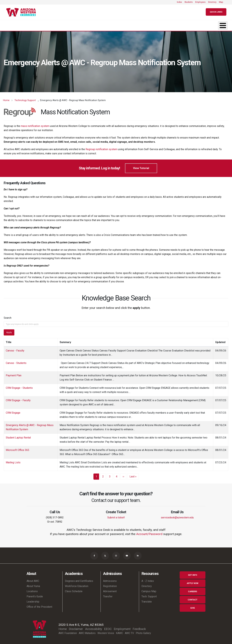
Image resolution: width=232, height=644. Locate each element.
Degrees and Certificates (79, 580)
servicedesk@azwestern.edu (177, 516)
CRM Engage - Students (19, 386)
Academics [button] (47, 25)
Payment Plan (14, 374)
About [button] (14, 25)
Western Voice (106, 631)
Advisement (110, 590)
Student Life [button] (120, 25)
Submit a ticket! (116, 516)
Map (221, 2)
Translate (147, 600)
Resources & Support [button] (164, 25)
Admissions (110, 580)
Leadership (33, 600)
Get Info (193, 574)
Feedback (139, 627)
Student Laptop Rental (18, 436)
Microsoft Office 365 (17, 448)
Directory (212, 2)
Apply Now (193, 582)
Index (179, 2)
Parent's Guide (35, 595)
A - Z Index (148, 580)
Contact (193, 598)
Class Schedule (74, 590)
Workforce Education (77, 585)
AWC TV (129, 631)
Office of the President (39, 605)
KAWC (119, 631)
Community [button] (206, 25)
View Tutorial (141, 167)
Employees (200, 2)
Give (193, 606)
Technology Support (25, 99)
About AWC (33, 580)
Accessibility (94, 627)
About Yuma (33, 585)
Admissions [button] (83, 25)
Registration (110, 585)
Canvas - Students (16, 361)
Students (189, 2)
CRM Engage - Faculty (18, 399)
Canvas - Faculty (15, 349)
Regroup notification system (102, 148)
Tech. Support (149, 595)
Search (8, 316)
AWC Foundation (68, 631)
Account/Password (149, 532)
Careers (193, 590)
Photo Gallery (143, 631)
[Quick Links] (216, 12)
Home (6, 99)
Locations (32, 590)
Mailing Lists (13, 461)
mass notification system (35, 124)
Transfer (108, 595)
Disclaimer (76, 627)
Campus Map (149, 590)
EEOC (108, 627)
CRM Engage (13, 411)
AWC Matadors (87, 631)
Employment (122, 627)
